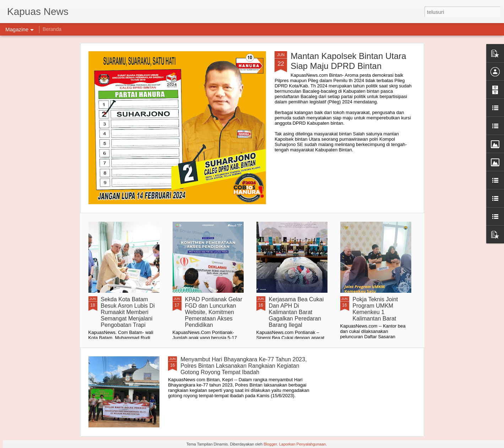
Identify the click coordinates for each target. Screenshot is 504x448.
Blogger (270, 444)
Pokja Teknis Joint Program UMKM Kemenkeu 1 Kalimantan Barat (375, 309)
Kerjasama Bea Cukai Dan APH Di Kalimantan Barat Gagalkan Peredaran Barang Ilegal (296, 312)
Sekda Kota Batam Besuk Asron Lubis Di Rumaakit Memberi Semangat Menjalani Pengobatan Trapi (128, 312)
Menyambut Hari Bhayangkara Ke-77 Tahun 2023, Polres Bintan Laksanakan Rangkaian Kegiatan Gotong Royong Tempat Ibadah (243, 366)
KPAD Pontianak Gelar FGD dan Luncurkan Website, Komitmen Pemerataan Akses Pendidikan (214, 312)
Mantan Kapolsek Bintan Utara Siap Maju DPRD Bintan (348, 61)
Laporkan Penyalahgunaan (303, 444)
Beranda (52, 29)
